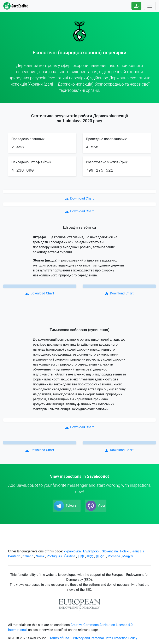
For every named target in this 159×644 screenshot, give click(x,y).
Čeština (70, 556)
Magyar (128, 556)
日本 (81, 556)
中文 (90, 556)
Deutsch (14, 556)
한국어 (101, 556)
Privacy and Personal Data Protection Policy (105, 638)
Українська (72, 551)
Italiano (28, 556)
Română (114, 556)
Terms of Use (59, 638)
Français (138, 551)
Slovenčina (110, 551)
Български (91, 551)
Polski (125, 551)
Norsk (40, 556)
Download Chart (79, 198)
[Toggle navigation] (150, 6)
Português (54, 556)
